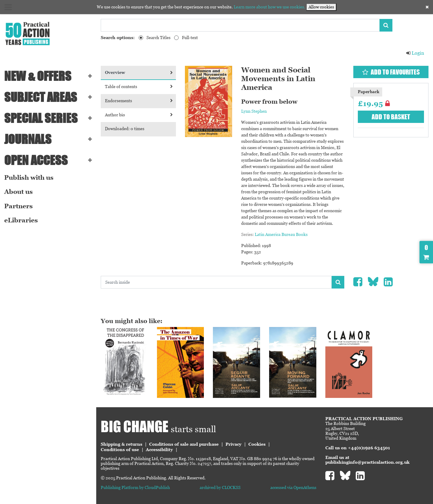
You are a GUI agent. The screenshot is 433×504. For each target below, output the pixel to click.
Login (415, 53)
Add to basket (391, 117)
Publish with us (29, 178)
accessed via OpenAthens (293, 487)
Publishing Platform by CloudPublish (135, 487)
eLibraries (21, 220)
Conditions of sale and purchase (184, 444)
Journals (28, 139)
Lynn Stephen (254, 111)
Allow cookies (321, 7)
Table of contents (139, 87)
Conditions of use (120, 450)
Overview (139, 72)
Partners (18, 206)
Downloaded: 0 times (125, 129)
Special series (41, 118)
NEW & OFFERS (38, 76)
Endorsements (139, 101)
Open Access (36, 160)
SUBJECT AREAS (41, 97)
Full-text (190, 38)
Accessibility (159, 450)
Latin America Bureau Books (281, 234)
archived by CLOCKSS (220, 487)
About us (18, 192)
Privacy (233, 444)
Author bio (139, 115)
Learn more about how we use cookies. (269, 7)
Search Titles (158, 38)
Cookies (257, 444)
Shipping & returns (121, 444)
